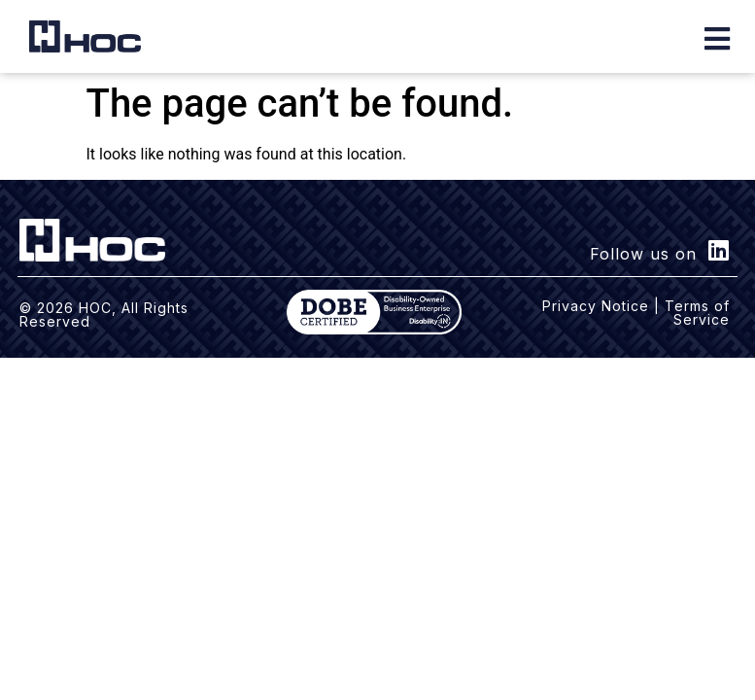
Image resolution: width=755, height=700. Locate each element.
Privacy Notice (596, 306)
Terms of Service (697, 313)
